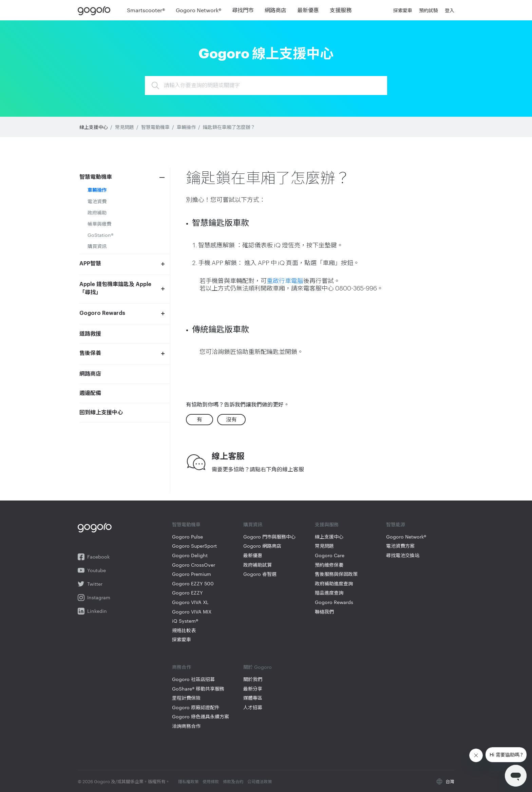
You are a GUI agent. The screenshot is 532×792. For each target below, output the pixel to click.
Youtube (92, 570)
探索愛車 (182, 639)
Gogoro (96, 10)
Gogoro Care (330, 555)
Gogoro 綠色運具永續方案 (201, 716)
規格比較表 (184, 630)
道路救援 (90, 334)
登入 (450, 10)
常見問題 (125, 127)
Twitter (90, 584)
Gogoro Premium (192, 574)
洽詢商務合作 (186, 726)
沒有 (231, 419)
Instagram (94, 598)
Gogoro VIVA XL (190, 602)
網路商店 (90, 374)
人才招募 (253, 707)
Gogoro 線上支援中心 (266, 52)
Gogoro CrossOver (194, 565)
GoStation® (100, 235)
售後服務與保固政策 (336, 574)
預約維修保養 (329, 565)
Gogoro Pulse (187, 537)
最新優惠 (253, 555)
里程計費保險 (186, 698)
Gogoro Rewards (102, 313)
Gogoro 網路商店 (262, 546)
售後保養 (90, 353)
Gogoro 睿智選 (260, 574)
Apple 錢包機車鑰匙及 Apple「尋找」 (115, 288)
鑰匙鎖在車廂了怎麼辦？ (229, 127)
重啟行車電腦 (285, 281)
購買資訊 (97, 246)
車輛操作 (186, 127)
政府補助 (97, 212)
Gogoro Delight (190, 555)
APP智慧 (90, 264)
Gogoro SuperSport (194, 546)
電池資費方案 (400, 546)
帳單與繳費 (99, 224)
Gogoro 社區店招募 (193, 679)
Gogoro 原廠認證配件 (196, 707)
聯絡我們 (324, 612)
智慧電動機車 (155, 127)
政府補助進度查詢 (334, 583)
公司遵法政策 (260, 781)
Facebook (94, 557)
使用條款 (211, 781)
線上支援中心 (94, 127)
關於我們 (253, 679)
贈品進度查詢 (329, 593)
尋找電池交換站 (403, 555)
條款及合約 (233, 781)
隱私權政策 (188, 781)
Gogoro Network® (406, 537)
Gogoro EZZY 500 (193, 583)
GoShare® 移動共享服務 (198, 689)
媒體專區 (253, 698)
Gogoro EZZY (187, 593)
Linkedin (92, 611)
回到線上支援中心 (101, 413)
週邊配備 (90, 393)
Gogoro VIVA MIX (192, 612)
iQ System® (185, 621)
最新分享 (253, 689)
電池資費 (97, 201)
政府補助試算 (258, 565)
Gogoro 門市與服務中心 (269, 537)
